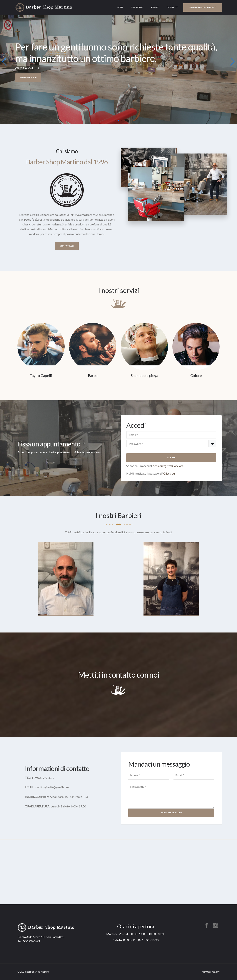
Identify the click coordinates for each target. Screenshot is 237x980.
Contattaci (67, 246)
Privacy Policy (211, 972)
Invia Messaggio (171, 813)
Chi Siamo (137, 7)
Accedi (171, 458)
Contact (172, 7)
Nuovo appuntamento (203, 7)
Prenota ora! (28, 74)
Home (120, 7)
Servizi (155, 7)
